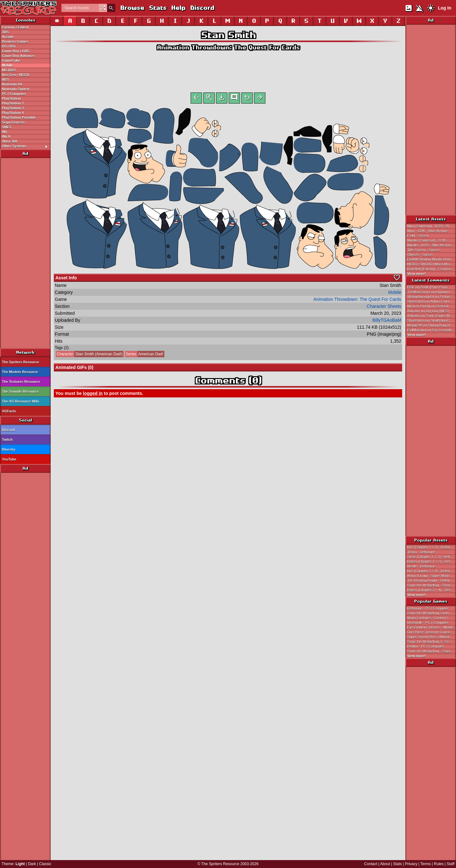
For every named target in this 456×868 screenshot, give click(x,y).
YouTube (9, 459)
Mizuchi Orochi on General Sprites (432, 306)
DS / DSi (9, 46)
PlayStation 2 (13, 103)
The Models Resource (20, 372)
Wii (4, 132)
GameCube (11, 60)
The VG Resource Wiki (20, 401)
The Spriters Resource (20, 362)
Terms (426, 864)
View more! (417, 274)
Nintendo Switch (16, 89)
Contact (371, 864)
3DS (5, 32)
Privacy (411, 864)
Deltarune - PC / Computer (428, 608)
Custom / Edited (15, 27)
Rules (439, 864)
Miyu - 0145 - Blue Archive (427, 231)
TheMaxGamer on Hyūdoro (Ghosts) (432, 292)
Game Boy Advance (18, 56)
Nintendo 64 (12, 84)
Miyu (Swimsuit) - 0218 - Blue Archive (432, 226)
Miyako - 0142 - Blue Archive (429, 245)
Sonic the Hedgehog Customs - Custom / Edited (432, 613)
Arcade (8, 37)
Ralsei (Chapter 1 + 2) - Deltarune (432, 561)
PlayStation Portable (19, 117)
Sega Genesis (13, 122)
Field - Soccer (418, 236)
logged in (93, 395)
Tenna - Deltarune (421, 552)
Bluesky (9, 449)
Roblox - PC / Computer (426, 646)
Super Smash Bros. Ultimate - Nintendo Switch (432, 637)
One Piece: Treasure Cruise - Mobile (432, 632)
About (385, 864)
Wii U (6, 136)
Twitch (7, 440)
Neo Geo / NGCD (16, 75)
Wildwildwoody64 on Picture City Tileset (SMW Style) (432, 297)
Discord (202, 8)
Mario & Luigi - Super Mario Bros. (432, 576)
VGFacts (9, 411)
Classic (45, 864)
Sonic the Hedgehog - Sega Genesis (432, 651)
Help (178, 8)
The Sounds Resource (20, 391)
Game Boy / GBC (16, 51)
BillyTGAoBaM (387, 321)
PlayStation (11, 98)
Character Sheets (384, 307)
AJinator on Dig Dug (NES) (428, 311)
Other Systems (26, 146)
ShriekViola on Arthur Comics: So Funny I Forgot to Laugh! (432, 301)
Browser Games (15, 41)
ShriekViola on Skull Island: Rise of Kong (432, 320)
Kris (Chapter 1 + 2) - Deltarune (432, 547)
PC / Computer (14, 94)
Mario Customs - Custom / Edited (432, 618)
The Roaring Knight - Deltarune (431, 580)
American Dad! (144, 355)
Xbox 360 (9, 141)
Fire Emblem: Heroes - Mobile (430, 627)
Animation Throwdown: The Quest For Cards (228, 47)
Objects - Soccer (420, 255)
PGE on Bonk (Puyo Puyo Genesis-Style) (432, 287)
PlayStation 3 (13, 108)
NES (6, 79)
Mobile (7, 65)
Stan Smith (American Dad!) (89, 355)
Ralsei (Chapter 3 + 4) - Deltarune (432, 590)
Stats (158, 8)
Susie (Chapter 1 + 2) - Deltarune (432, 557)
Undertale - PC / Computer (428, 623)
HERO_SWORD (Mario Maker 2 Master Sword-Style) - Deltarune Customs (432, 264)
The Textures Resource (21, 382)
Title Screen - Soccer (423, 250)
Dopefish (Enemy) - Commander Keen (432, 269)
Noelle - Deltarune (421, 566)
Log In (445, 8)
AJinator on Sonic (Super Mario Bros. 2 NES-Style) (432, 316)
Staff (451, 864)
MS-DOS (9, 70)
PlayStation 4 (13, 113)
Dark (32, 864)
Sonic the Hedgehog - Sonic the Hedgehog (432, 585)
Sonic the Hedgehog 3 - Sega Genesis (432, 642)
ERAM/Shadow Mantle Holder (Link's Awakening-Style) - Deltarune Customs (432, 259)
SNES (7, 127)
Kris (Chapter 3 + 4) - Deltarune (432, 571)
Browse (132, 8)
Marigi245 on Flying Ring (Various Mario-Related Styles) (432, 325)
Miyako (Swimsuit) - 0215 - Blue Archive (432, 240)
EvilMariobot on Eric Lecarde (430, 330)
